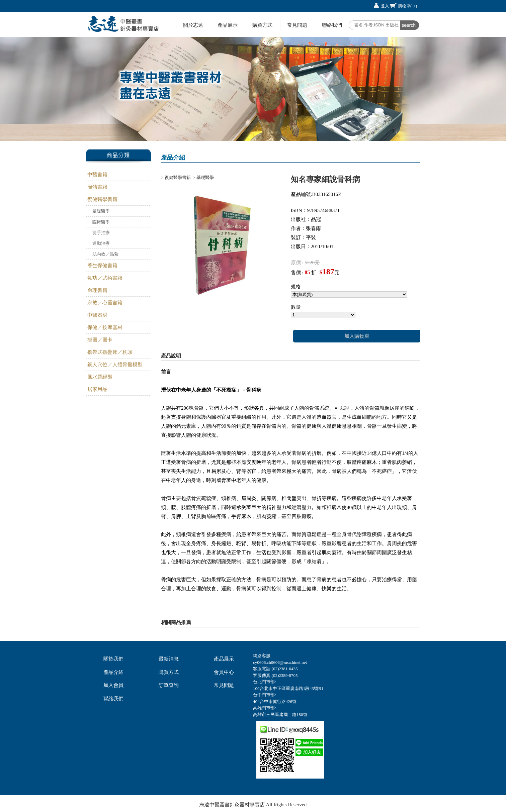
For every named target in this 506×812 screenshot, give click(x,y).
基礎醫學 (101, 211)
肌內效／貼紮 (105, 254)
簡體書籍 (97, 187)
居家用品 (97, 389)
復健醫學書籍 (102, 199)
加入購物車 (357, 336)
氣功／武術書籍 (105, 278)
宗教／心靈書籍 (105, 303)
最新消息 (169, 659)
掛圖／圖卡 (100, 340)
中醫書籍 (97, 175)
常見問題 (297, 25)
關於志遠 (193, 25)
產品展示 (228, 25)
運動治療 (101, 243)
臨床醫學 (101, 222)
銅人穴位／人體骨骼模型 (115, 365)
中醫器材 (97, 315)
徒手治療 (101, 233)
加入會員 (113, 685)
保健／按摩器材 (105, 327)
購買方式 (262, 25)
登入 (385, 6)
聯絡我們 (332, 25)
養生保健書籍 (102, 266)
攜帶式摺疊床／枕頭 (110, 352)
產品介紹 (113, 672)
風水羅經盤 (100, 377)
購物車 (408, 6)
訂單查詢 (169, 685)
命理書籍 (97, 290)
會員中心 (224, 672)
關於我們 (113, 659)
